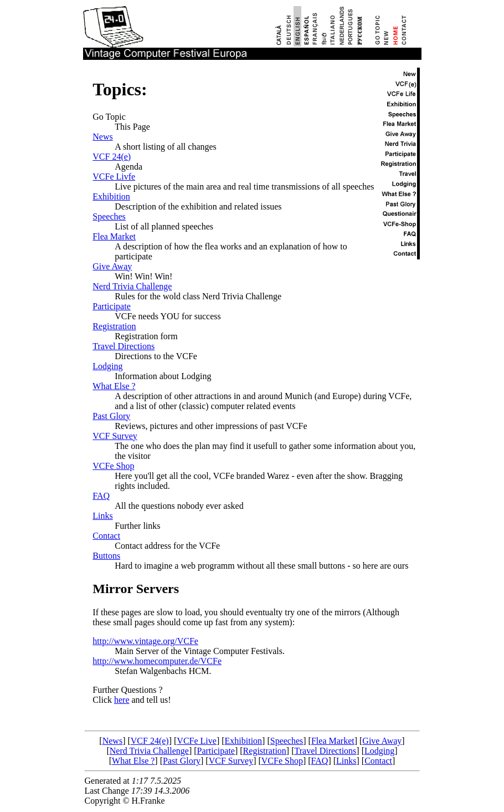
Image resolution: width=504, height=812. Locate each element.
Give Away (112, 266)
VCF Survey (115, 436)
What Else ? (114, 386)
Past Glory (111, 416)
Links (102, 516)
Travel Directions (124, 346)
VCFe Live (197, 741)
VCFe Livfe (114, 177)
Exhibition (111, 196)
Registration (114, 326)
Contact (106, 536)
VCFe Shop (113, 466)
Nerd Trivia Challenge (132, 286)
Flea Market (114, 236)
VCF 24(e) (112, 157)
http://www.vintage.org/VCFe (145, 641)
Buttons (106, 556)
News (102, 137)
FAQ (101, 496)
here (122, 700)
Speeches (109, 216)
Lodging (107, 366)
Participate (111, 306)
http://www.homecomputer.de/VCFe (157, 661)
